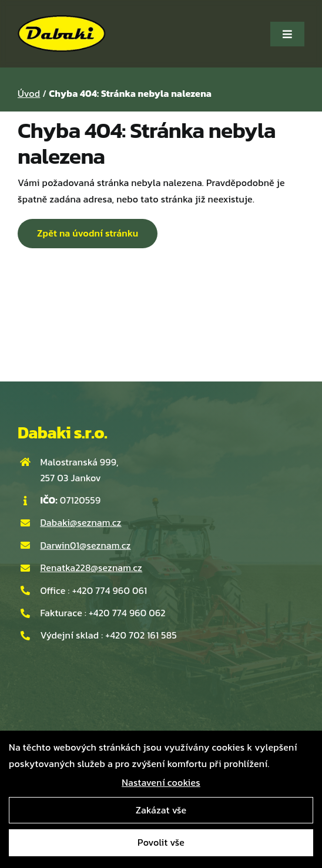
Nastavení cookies (161, 782)
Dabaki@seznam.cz (80, 522)
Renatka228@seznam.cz (91, 568)
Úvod (29, 93)
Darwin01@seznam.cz (85, 545)
